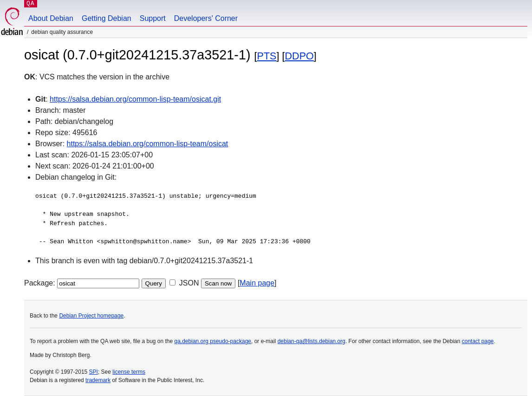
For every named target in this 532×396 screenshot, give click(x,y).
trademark (98, 380)
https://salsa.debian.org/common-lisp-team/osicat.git (135, 99)
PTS (267, 56)
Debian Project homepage (91, 316)
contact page (478, 341)
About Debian (51, 18)
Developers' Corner (206, 18)
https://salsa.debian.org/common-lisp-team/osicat (148, 144)
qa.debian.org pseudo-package (213, 341)
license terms (129, 372)
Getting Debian (107, 18)
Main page (257, 283)
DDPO (299, 56)
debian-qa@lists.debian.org (311, 341)
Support (153, 18)
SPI (94, 372)
